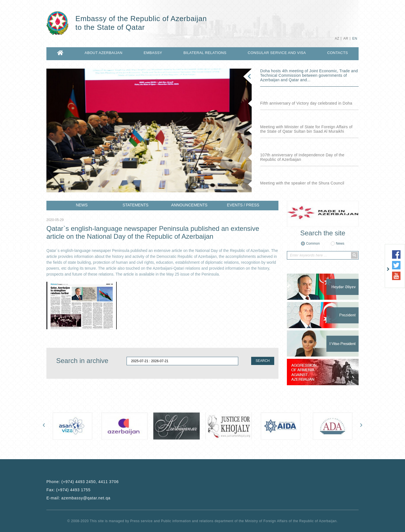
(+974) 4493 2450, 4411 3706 (90, 482)
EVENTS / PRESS (243, 205)
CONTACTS (337, 53)
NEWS (82, 205)
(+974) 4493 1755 (73, 490)
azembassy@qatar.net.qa (86, 498)
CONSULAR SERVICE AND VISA (277, 53)
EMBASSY (153, 53)
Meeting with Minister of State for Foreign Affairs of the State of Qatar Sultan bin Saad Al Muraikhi (306, 129)
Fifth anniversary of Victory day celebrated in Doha (306, 103)
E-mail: (78, 498)
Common (313, 244)
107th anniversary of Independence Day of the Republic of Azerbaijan (302, 157)
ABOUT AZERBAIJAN (103, 53)
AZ (337, 39)
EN (355, 39)
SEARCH (263, 361)
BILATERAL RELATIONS (205, 53)
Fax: (68, 490)
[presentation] (44, 426)
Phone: (83, 482)
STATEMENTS (136, 205)
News (340, 244)
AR (346, 39)
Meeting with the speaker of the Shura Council (302, 183)
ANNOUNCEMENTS (189, 205)
